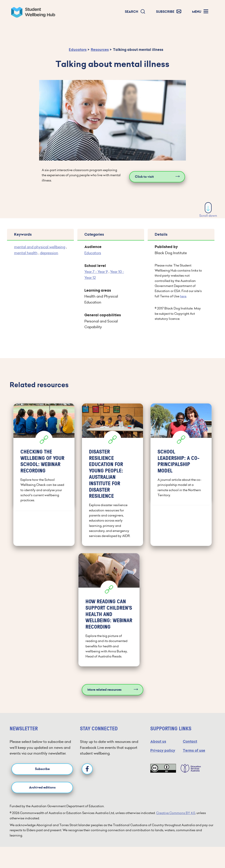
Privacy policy (163, 750)
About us (158, 741)
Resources (100, 50)
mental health (26, 253)
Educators (78, 50)
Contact (190, 741)
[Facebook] (87, 769)
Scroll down (208, 210)
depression (49, 253)
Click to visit (144, 177)
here (183, 296)
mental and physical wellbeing (40, 247)
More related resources (104, 690)
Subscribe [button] (42, 769)
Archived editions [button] (42, 787)
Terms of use (194, 750)
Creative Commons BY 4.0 (176, 813)
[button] (135, 12)
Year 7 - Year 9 (96, 272)
